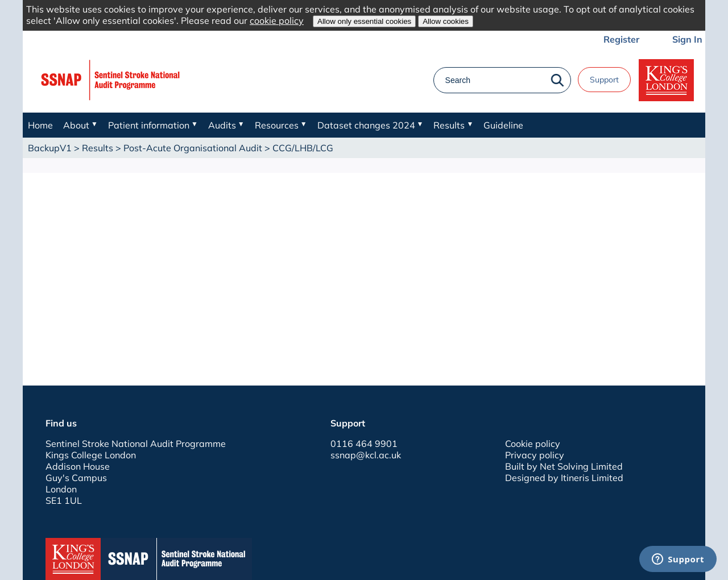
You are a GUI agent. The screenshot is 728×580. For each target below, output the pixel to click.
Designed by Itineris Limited (564, 478)
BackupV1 (50, 148)
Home (40, 125)
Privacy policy (535, 455)
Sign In (687, 39)
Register (621, 39)
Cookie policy (533, 444)
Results (98, 148)
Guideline (503, 125)
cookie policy (277, 20)
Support (604, 80)
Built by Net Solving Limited (564, 466)
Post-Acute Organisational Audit (193, 148)
